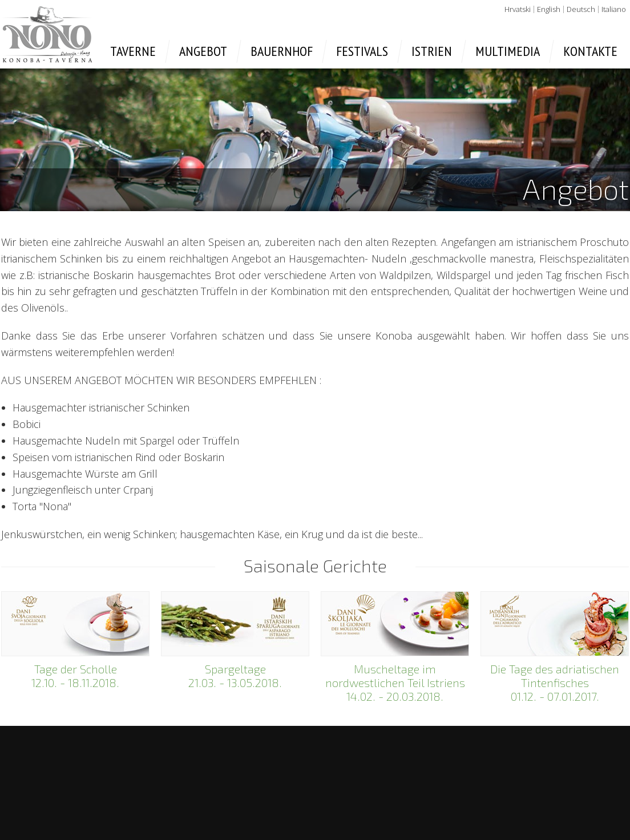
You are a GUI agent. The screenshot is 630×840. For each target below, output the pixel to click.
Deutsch (581, 9)
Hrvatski (518, 9)
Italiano (614, 9)
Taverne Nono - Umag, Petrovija (47, 34)
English (549, 9)
